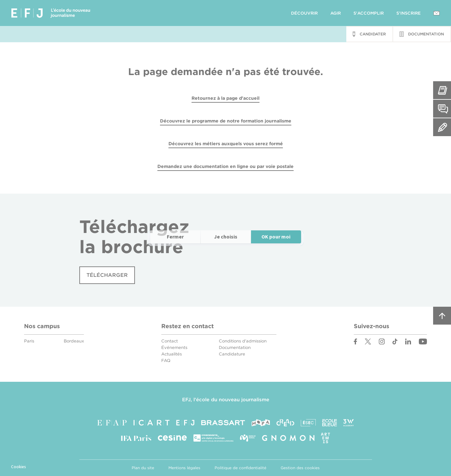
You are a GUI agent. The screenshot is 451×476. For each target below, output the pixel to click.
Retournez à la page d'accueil (225, 98)
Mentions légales (184, 468)
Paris (29, 341)
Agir (336, 13)
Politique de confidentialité (240, 468)
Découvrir (304, 13)
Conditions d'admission (243, 341)
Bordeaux (74, 341)
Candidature (232, 354)
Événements (174, 347)
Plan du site (143, 468)
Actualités (172, 354)
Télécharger (107, 275)
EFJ (51, 13)
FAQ (166, 360)
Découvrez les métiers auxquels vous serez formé (226, 144)
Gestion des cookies (300, 468)
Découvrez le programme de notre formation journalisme (226, 121)
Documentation (235, 347)
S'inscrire (409, 13)
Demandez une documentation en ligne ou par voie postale (225, 166)
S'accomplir (369, 13)
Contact (170, 341)
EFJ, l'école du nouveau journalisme (226, 400)
